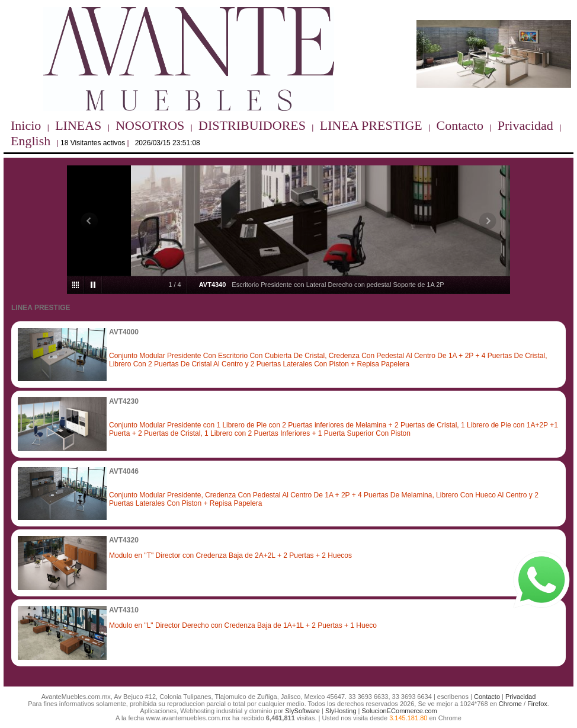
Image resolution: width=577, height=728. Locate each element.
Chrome (510, 704)
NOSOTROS (150, 125)
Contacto (460, 125)
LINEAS (78, 125)
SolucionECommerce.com (400, 711)
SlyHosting (341, 711)
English (31, 141)
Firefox (537, 704)
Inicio (26, 125)
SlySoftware (302, 711)
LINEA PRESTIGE (371, 125)
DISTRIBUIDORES (252, 125)
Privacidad (525, 125)
